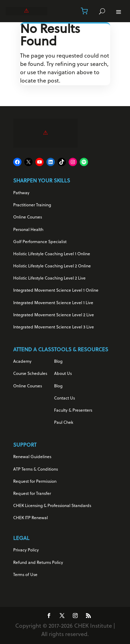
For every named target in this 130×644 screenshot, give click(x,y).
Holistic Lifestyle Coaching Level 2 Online (52, 266)
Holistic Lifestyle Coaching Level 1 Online (52, 254)
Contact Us (64, 398)
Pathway (21, 193)
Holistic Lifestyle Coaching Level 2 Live (49, 278)
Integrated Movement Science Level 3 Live (54, 327)
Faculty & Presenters (73, 411)
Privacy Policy (26, 550)
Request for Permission (35, 482)
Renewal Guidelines (32, 457)
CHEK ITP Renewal (31, 518)
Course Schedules (30, 374)
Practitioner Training (32, 205)
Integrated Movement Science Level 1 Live (53, 303)
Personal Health (28, 230)
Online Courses (28, 217)
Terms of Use (25, 575)
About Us (63, 374)
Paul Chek (64, 423)
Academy (22, 362)
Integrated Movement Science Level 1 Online (56, 291)
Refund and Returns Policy (38, 563)
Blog (58, 362)
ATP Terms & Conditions (36, 470)
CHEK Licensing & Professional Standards (52, 506)
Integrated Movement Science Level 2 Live (54, 315)
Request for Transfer (32, 494)
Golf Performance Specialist (40, 242)
